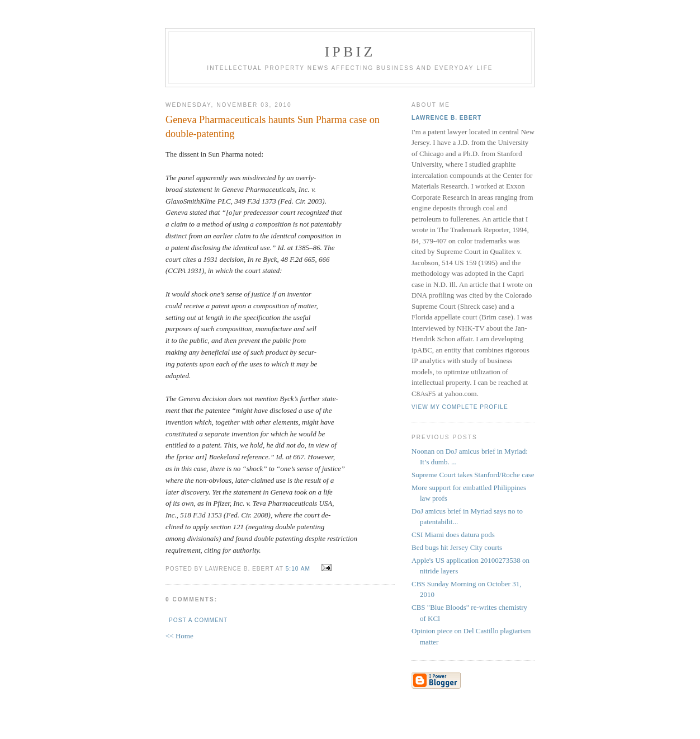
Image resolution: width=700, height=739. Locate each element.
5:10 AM (298, 569)
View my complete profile (460, 407)
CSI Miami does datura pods (453, 535)
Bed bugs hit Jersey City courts (457, 547)
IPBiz (350, 52)
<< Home (179, 636)
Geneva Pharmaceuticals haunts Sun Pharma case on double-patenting (273, 127)
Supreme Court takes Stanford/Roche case (473, 475)
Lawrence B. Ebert (446, 118)
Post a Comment (198, 620)
